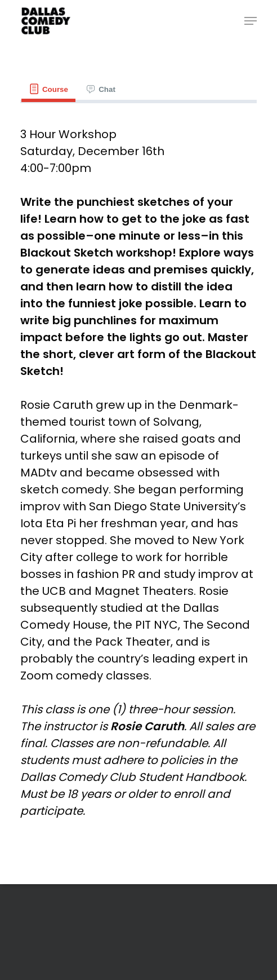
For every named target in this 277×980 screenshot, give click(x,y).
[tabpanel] (138, 473)
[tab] (48, 89)
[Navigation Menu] (251, 21)
